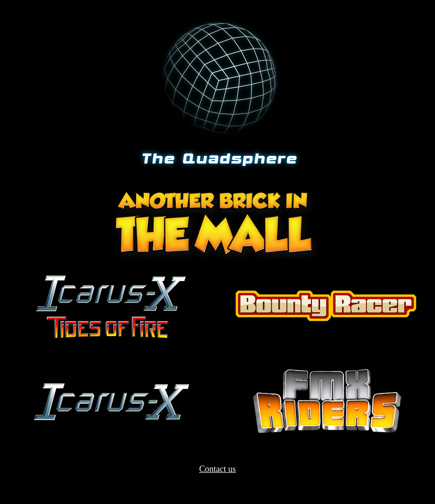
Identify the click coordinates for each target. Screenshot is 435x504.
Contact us (218, 469)
